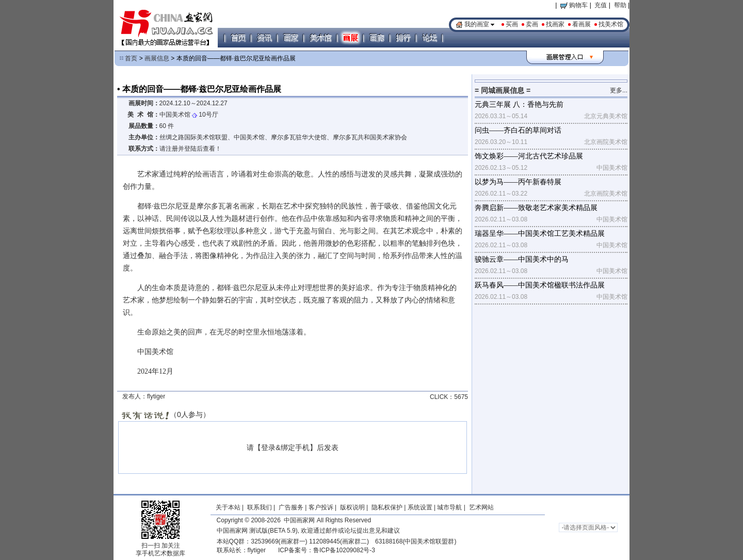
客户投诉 (321, 507)
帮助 (620, 5)
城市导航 (449, 507)
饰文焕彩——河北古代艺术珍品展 (529, 156)
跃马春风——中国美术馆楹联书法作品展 (540, 285)
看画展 (582, 24)
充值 (601, 5)
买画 (512, 24)
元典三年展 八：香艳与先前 (519, 105)
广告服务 (291, 507)
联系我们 (260, 507)
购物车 (574, 5)
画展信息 (157, 58)
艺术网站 (480, 507)
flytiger (257, 550)
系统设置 (420, 507)
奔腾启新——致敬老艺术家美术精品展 (536, 208)
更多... (619, 90)
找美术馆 (611, 24)
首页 (131, 58)
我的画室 (477, 24)
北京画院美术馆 (606, 142)
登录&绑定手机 (285, 447)
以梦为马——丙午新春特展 (518, 182)
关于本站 (228, 507)
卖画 (532, 24)
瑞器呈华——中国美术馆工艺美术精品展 (540, 234)
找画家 (555, 24)
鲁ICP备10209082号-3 (344, 550)
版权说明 (352, 507)
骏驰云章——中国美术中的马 (522, 259)
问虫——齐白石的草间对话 (518, 130)
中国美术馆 (175, 115)
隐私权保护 (387, 507)
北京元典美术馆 (606, 116)
